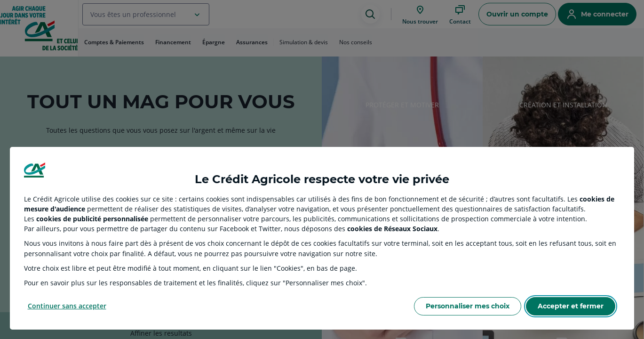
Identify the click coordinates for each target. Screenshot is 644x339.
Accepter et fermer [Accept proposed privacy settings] (571, 306)
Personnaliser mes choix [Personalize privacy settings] (468, 306)
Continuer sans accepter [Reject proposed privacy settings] (67, 306)
